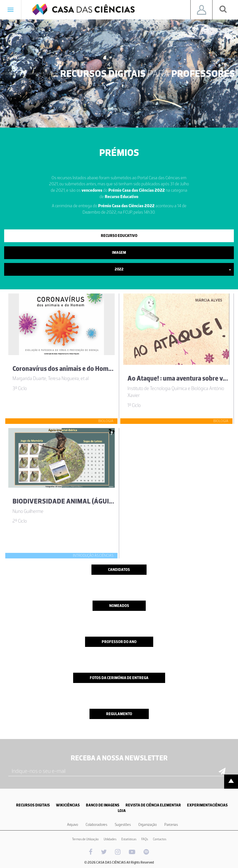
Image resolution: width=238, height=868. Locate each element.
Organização (148, 825)
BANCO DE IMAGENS (103, 805)
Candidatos (119, 570)
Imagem (119, 253)
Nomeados (119, 606)
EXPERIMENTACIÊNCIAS (207, 805)
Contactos (160, 839)
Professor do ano (119, 642)
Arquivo (73, 825)
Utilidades (110, 839)
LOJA (122, 811)
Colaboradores (96, 825)
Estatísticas (129, 839)
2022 (173, 269)
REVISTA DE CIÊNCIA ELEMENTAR (153, 805)
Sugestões (123, 825)
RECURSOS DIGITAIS (33, 805)
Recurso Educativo (119, 236)
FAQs (145, 839)
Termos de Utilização (85, 839)
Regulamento (119, 714)
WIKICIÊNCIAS (68, 805)
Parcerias (171, 825)
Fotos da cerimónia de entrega (119, 678)
